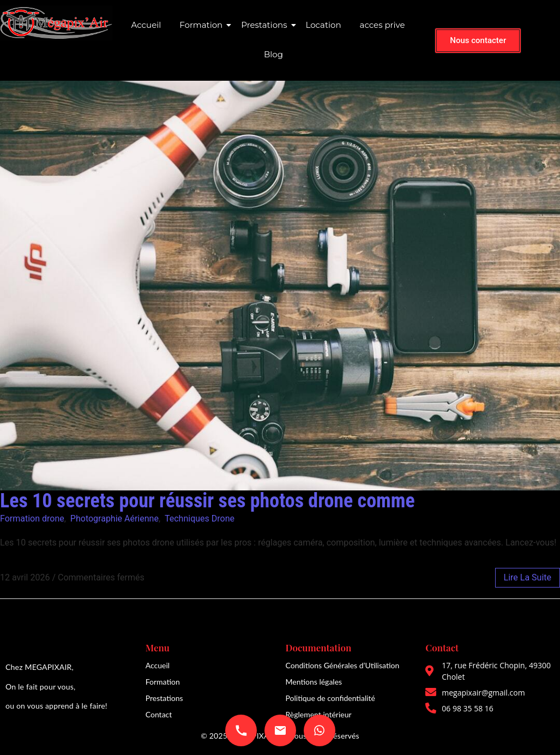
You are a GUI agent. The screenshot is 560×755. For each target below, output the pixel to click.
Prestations (266, 25)
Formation (203, 25)
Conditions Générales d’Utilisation (343, 665)
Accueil (146, 25)
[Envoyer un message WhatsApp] (320, 730)
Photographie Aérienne (115, 519)
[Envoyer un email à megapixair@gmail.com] (280, 730)
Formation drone (32, 519)
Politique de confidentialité (330, 698)
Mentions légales (314, 682)
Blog (273, 54)
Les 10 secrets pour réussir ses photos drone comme (207, 501)
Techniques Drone (200, 519)
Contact (159, 714)
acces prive (383, 25)
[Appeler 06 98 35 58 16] (241, 730)
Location (324, 25)
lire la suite (528, 577)
